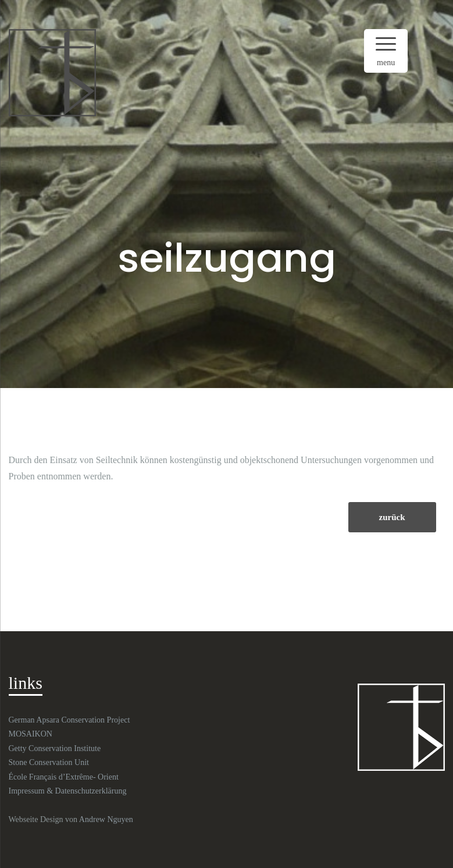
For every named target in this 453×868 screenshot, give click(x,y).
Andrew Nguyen (106, 819)
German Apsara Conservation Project (69, 720)
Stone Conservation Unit (49, 762)
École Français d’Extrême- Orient (64, 777)
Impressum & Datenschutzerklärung (68, 791)
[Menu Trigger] (386, 51)
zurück (392, 517)
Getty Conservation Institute (55, 748)
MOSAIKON (31, 734)
